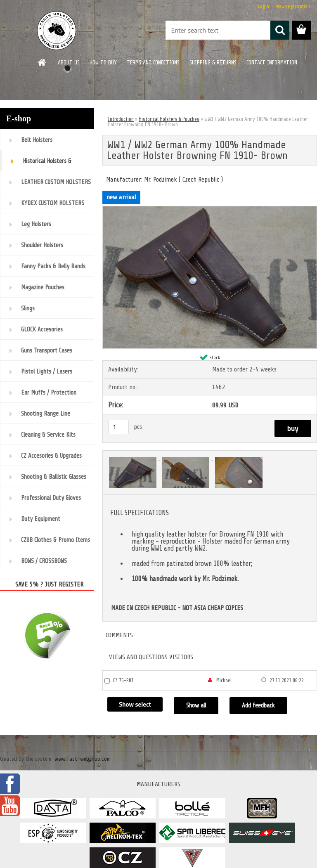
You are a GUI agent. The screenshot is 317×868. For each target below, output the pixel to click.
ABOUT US (69, 63)
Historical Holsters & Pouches (169, 119)
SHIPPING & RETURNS (213, 63)
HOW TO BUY (103, 63)
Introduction (121, 119)
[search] (280, 30)
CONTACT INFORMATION (272, 63)
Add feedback (261, 706)
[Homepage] (42, 62)
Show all (198, 706)
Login (264, 6)
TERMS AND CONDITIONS (153, 63)
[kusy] (118, 427)
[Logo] (57, 31)
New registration (293, 6)
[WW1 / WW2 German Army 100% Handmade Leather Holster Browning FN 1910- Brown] (210, 210)
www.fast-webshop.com (83, 759)
